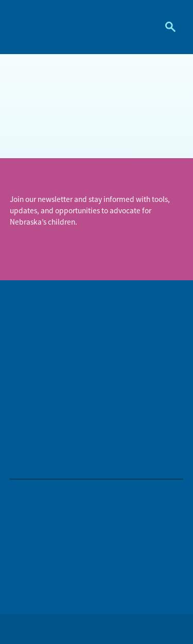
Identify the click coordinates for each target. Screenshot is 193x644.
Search (166, 27)
